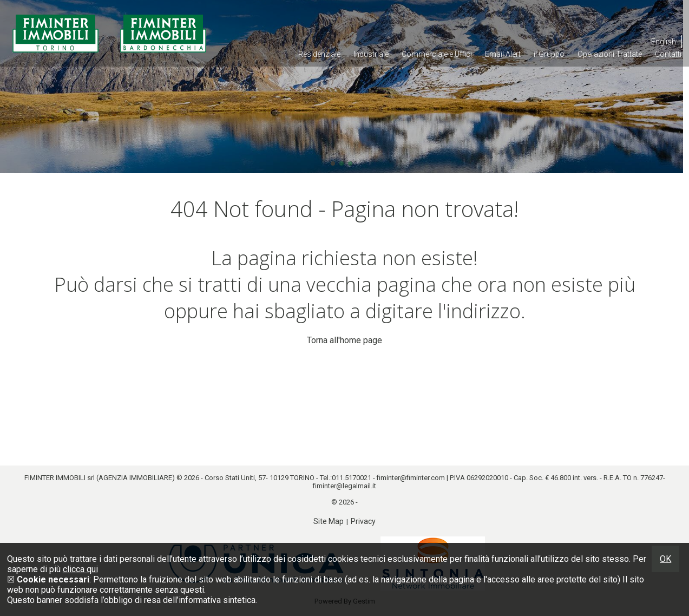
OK (665, 559)
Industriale (371, 54)
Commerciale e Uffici (437, 54)
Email (503, 54)
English (664, 42)
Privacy (363, 521)
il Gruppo (549, 54)
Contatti (668, 54)
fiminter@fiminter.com (411, 478)
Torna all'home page (344, 340)
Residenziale (319, 54)
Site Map (329, 521)
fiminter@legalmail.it (344, 486)
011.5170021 (352, 478)
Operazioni (610, 54)
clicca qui (80, 569)
